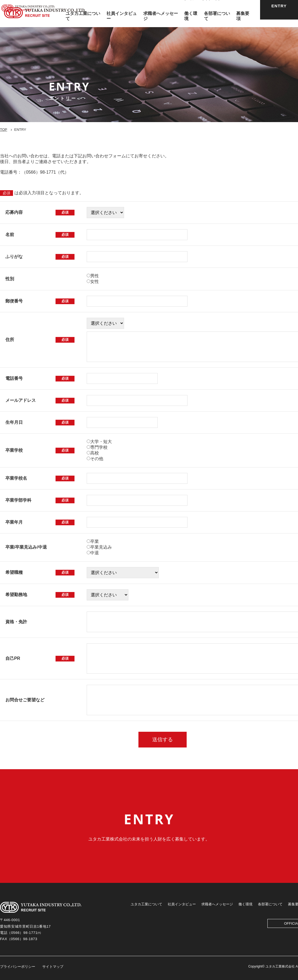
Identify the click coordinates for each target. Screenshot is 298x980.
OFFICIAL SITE (241, 7)
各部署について (270, 904)
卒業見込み (101, 547)
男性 (95, 276)
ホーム (189, 7)
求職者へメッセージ (217, 904)
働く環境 (245, 904)
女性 (95, 281)
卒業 (95, 541)
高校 (95, 453)
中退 (95, 553)
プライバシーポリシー (18, 967)
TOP (4, 130)
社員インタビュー (182, 904)
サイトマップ (211, 7)
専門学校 (99, 447)
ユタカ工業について (146, 904)
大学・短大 (101, 442)
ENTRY (279, 13)
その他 (97, 459)
